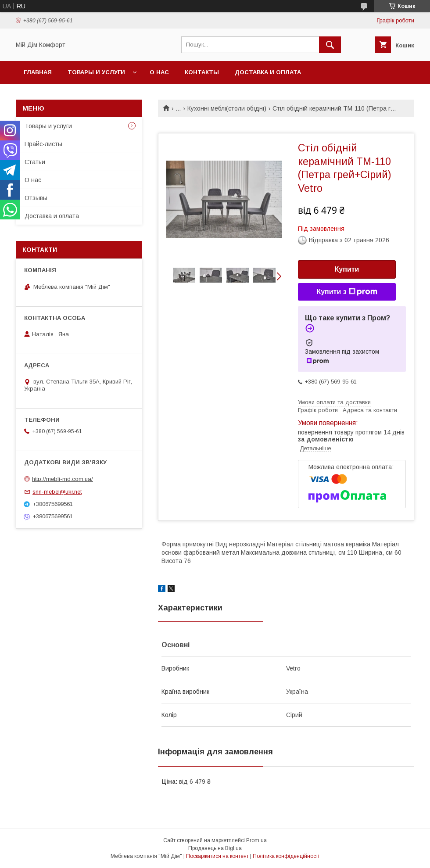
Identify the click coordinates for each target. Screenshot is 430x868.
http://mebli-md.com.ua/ (63, 479)
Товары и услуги (96, 72)
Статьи (35, 162)
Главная (38, 72)
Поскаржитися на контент (217, 856)
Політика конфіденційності (286, 856)
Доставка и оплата (268, 72)
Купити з (347, 292)
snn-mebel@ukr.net (57, 492)
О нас (159, 72)
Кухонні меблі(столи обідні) (227, 108)
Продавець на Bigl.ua (215, 848)
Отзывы (36, 198)
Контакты (202, 72)
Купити (347, 269)
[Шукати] (330, 45)
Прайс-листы (43, 144)
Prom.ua (256, 840)
